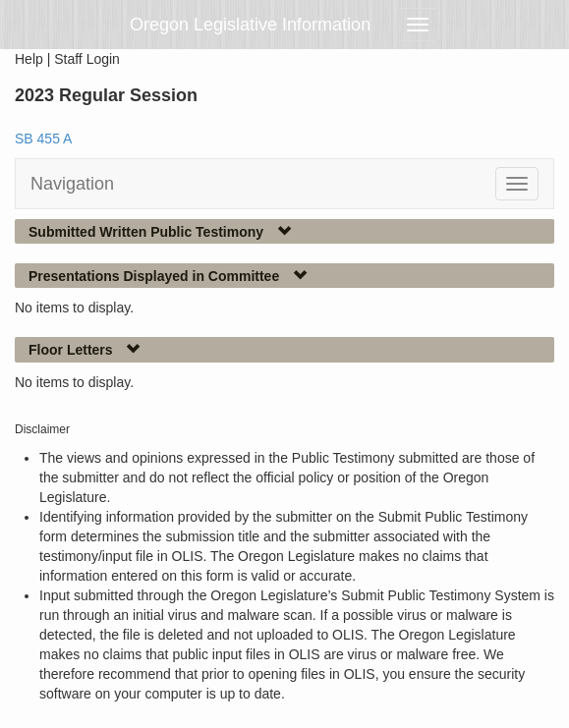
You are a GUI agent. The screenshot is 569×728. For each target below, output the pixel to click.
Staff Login (87, 59)
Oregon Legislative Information (250, 25)
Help (29, 59)
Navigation (72, 184)
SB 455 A (43, 139)
